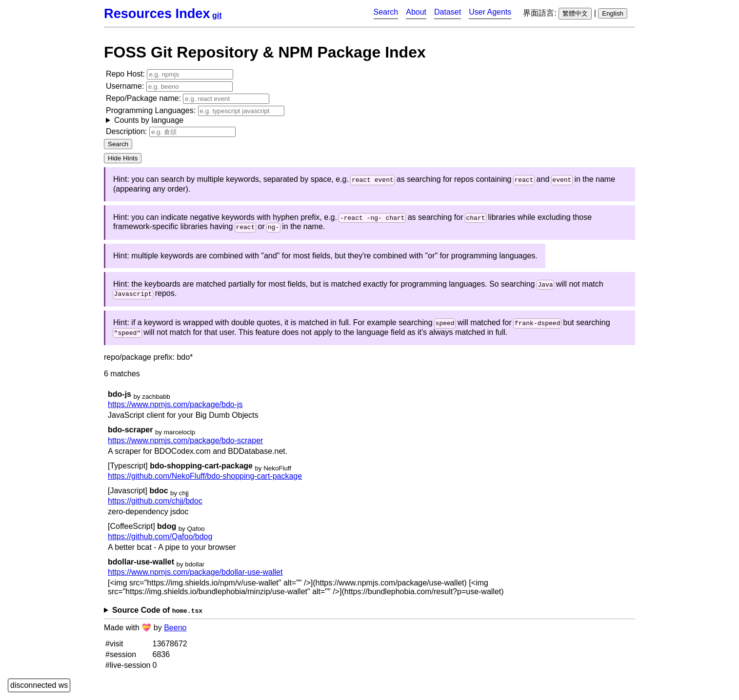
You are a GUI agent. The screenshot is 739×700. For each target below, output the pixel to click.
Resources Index (157, 13)
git (217, 15)
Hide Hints (123, 158)
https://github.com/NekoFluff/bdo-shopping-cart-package (205, 481)
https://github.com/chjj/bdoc (155, 506)
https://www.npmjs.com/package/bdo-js (175, 410)
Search (386, 12)
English (613, 13)
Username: (169, 87)
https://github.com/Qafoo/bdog (160, 542)
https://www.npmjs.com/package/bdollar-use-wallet (195, 577)
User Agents (490, 12)
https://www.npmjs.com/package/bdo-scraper (185, 446)
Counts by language (149, 120)
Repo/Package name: (188, 99)
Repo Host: (170, 74)
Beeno (175, 633)
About (416, 12)
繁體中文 (575, 13)
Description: (171, 132)
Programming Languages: (195, 115)
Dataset (448, 12)
